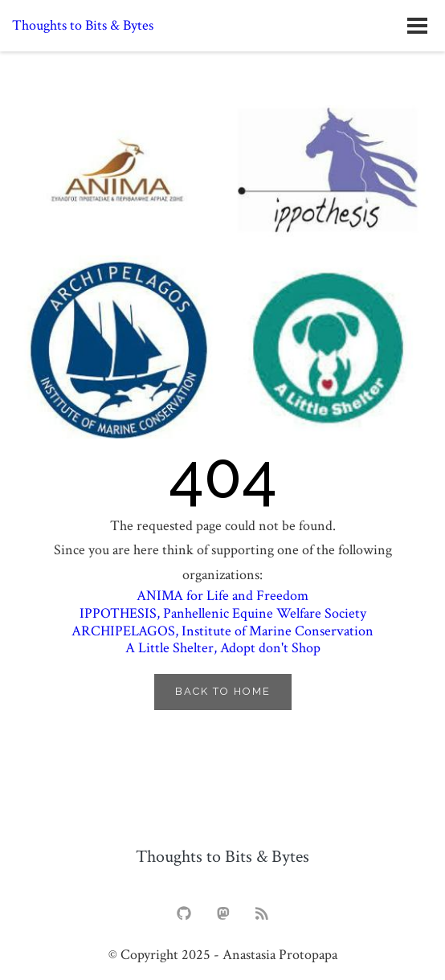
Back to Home (223, 691)
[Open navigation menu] (417, 26)
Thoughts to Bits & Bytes (83, 26)
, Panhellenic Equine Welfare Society (223, 613)
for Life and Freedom (222, 596)
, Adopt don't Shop (223, 648)
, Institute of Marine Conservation (222, 631)
